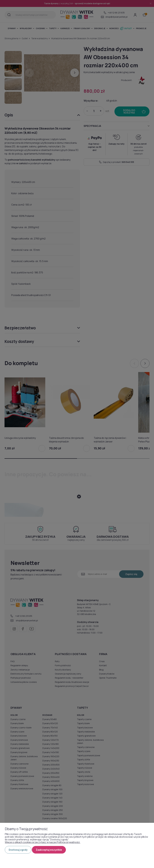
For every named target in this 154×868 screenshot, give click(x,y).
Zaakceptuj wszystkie (49, 850)
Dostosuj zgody (18, 850)
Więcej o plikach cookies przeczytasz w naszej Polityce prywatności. (43, 842)
